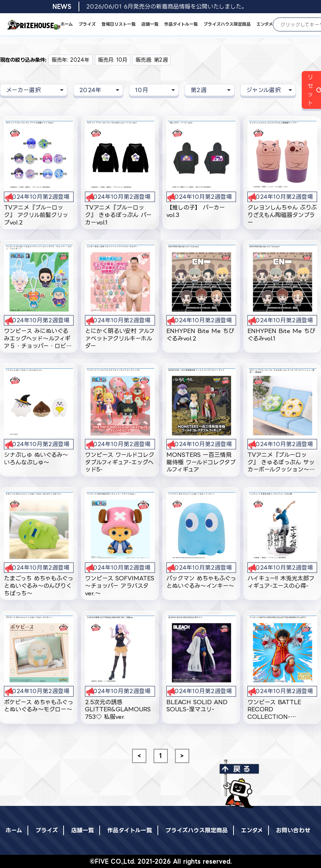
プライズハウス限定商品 (227, 24)
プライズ (87, 24)
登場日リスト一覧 (119, 24)
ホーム (67, 24)
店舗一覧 (150, 24)
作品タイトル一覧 (181, 24)
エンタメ (265, 24)
